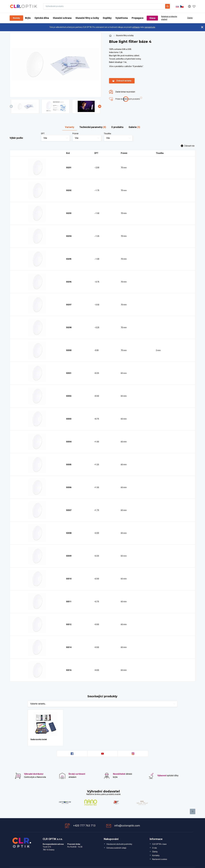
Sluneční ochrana (62, 18)
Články (190, 18)
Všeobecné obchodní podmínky (119, 844)
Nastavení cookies (160, 859)
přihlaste (136, 27)
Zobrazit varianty (122, 81)
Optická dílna (42, 18)
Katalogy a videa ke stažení (169, 18)
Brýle (28, 18)
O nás (155, 848)
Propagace (138, 18)
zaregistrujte (150, 27)
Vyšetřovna (122, 18)
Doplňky (107, 18)
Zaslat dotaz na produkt (122, 92)
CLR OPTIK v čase (159, 844)
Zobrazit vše (188, 146)
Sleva (152, 18)
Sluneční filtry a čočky (87, 18)
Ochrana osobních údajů (116, 848)
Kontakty (156, 855)
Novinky (16, 18)
